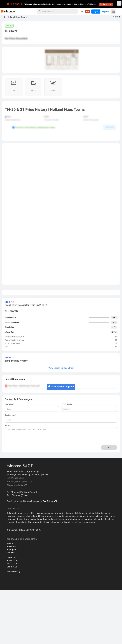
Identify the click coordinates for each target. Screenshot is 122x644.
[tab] (61, 434)
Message (8, 479)
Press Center (13, 618)
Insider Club (12, 615)
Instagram (12, 604)
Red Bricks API (50, 555)
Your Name (9, 458)
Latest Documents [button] (15, 433)
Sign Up (105, 12)
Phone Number (67, 458)
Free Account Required (61, 441)
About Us (11, 612)
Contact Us (12, 621)
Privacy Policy (13, 626)
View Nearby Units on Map (61, 422)
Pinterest (11, 607)
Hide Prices (109, 127)
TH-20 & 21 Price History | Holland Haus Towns (34, 127)
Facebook (11, 601)
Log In (95, 12)
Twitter (10, 598)
